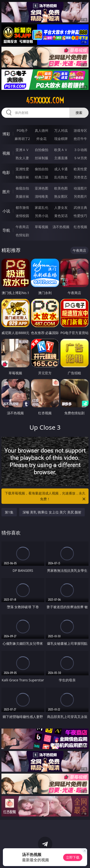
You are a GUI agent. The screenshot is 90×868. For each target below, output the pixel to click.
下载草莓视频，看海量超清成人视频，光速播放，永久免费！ (46, 496)
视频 (6, 153)
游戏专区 (80, 130)
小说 (6, 211)
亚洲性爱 (22, 169)
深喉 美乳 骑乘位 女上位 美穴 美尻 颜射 (52, 512)
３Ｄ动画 (80, 150)
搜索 (79, 113)
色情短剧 (22, 235)
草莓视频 (42, 227)
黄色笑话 (61, 216)
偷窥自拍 (22, 188)
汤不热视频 (61, 227)
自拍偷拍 (42, 150)
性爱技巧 (80, 216)
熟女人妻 (22, 158)
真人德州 (42, 130)
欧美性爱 (80, 169)
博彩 (6, 134)
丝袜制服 (42, 158)
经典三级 (42, 177)
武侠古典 (80, 207)
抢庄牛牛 (80, 139)
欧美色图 (61, 188)
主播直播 (61, 158)
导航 (6, 230)
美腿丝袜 (22, 196)
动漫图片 (80, 188)
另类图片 (80, 196)
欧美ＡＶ (61, 150)
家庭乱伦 (42, 207)
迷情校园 (22, 216)
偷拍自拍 (42, 169)
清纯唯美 (42, 196)
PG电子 (22, 130)
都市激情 (22, 207)
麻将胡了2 (22, 139)
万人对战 (61, 130)
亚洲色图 (42, 188)
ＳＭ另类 (80, 158)
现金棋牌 (61, 139)
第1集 (9, 512)
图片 (6, 192)
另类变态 (80, 177)
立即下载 (73, 857)
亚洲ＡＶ (22, 150)
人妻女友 (61, 207)
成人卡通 (61, 169)
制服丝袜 (22, 177)
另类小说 (42, 216)
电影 (6, 172)
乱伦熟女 (61, 177)
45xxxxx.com (45, 100)
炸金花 (42, 139)
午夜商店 (22, 227)
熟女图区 (61, 196)
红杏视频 (80, 227)
